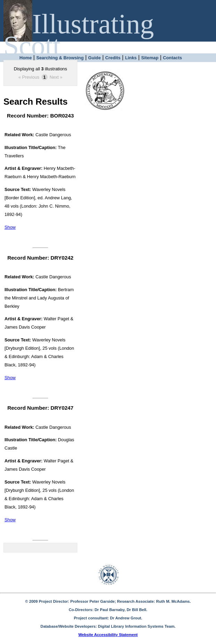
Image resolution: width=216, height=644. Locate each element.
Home (26, 58)
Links (131, 58)
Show (10, 227)
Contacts (172, 58)
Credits (113, 58)
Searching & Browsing (60, 58)
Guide (94, 58)
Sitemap (150, 58)
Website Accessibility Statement (108, 635)
